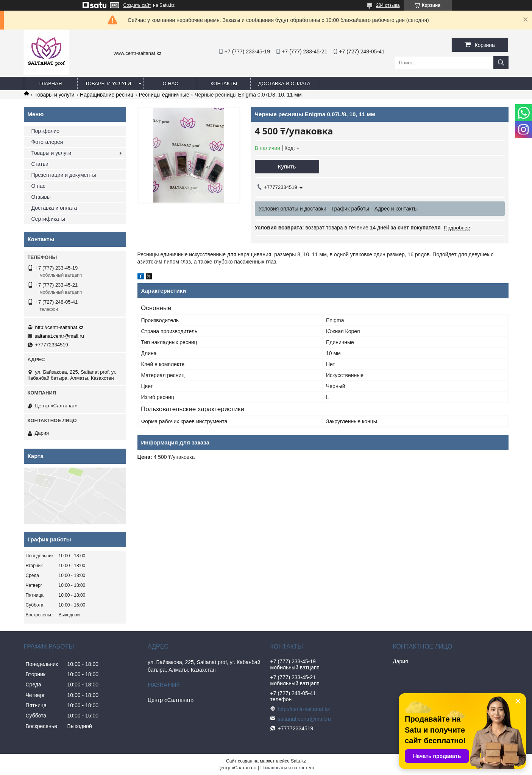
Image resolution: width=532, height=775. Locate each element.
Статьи (40, 164)
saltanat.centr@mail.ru (59, 336)
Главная (51, 83)
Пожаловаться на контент (288, 768)
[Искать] (501, 63)
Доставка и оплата (284, 83)
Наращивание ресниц (107, 95)
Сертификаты (48, 219)
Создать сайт (137, 5)
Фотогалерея (47, 142)
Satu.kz (298, 761)
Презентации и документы (64, 175)
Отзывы (41, 197)
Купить (287, 166)
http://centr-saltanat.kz (59, 327)
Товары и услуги (108, 83)
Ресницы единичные (164, 95)
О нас (171, 83)
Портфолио (46, 131)
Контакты (224, 83)
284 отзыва (388, 5)
